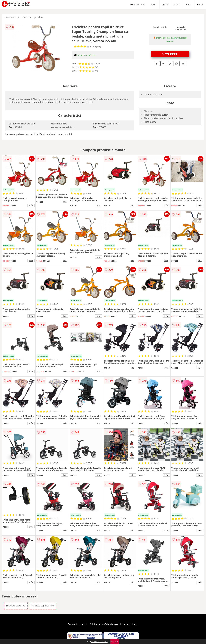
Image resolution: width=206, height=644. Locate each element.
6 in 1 (200, 4)
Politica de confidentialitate (104, 624)
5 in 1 (188, 4)
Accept (115, 641)
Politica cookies (128, 624)
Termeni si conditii (78, 624)
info (31, 205)
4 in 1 (177, 4)
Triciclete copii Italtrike (34, 17)
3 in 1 (165, 4)
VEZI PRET (170, 54)
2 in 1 (154, 4)
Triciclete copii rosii (16, 606)
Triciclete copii (138, 4)
